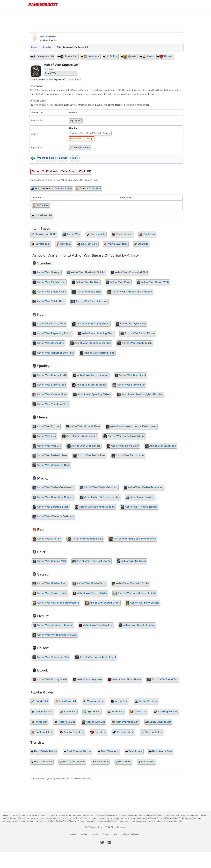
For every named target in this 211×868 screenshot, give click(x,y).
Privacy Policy (156, 818)
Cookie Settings (186, 818)
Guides (36, 47)
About (73, 834)
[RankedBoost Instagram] (109, 843)
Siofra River (42, 205)
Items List (48, 47)
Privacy (106, 834)
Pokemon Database (131, 834)
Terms (95, 834)
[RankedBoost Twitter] (102, 843)
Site (115, 834)
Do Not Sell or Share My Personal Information (76, 821)
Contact (84, 834)
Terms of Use (172, 818)
